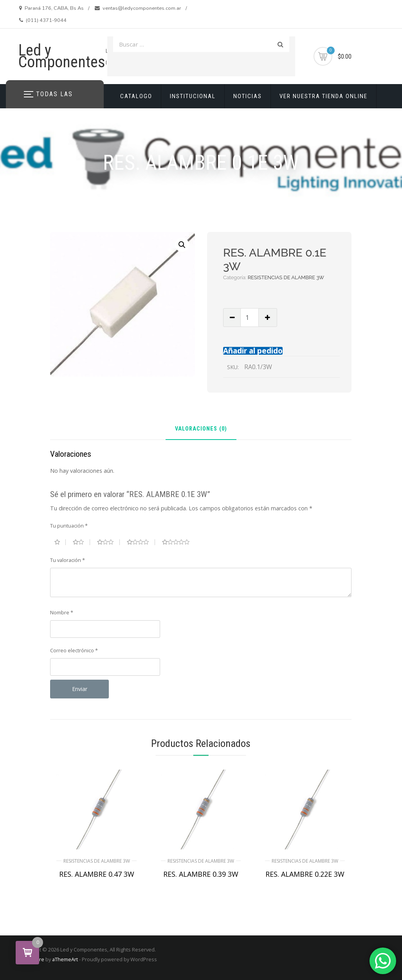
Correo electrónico (74, 650)
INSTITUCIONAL (193, 96)
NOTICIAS (248, 96)
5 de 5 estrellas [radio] (179, 542)
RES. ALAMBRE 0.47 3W (97, 874)
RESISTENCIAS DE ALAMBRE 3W (286, 277)
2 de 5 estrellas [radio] (81, 542)
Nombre (62, 612)
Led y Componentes (62, 56)
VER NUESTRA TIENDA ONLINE (324, 96)
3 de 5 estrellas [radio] (108, 542)
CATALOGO (136, 96)
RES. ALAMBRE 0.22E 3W (305, 874)
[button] (182, 245)
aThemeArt (65, 959)
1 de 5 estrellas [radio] (60, 542)
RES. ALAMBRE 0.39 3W (201, 874)
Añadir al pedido (253, 351)
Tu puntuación (69, 526)
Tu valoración (68, 560)
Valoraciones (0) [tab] (201, 429)
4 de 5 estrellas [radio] (141, 542)
